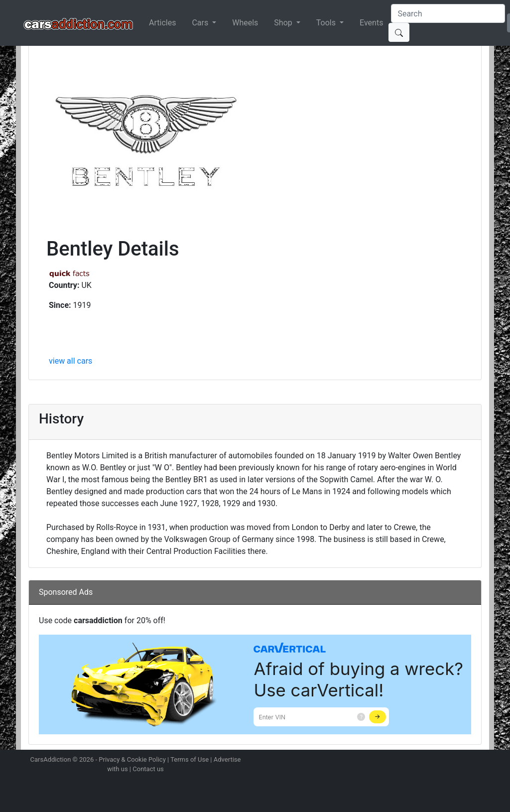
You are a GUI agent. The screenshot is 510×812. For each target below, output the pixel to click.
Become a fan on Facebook (446, 761)
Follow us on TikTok (463, 761)
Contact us (148, 769)
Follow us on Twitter (428, 761)
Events (371, 23)
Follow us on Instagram (410, 761)
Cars (201, 23)
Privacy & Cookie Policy (132, 759)
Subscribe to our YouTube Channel (481, 761)
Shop (284, 23)
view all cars (70, 361)
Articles (162, 23)
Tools (327, 23)
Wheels (245, 23)
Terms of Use (190, 759)
